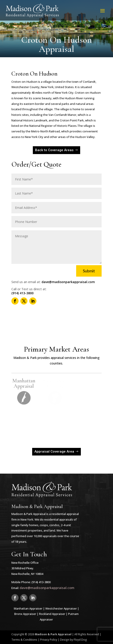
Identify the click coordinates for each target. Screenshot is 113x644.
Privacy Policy (49, 640)
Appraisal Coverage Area (54, 451)
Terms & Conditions (24, 640)
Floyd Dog (80, 640)
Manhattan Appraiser (28, 608)
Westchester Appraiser (61, 608)
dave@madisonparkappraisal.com (68, 282)
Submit (89, 271)
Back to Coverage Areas (54, 150)
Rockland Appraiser (52, 614)
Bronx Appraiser (25, 614)
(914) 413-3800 (22, 293)
